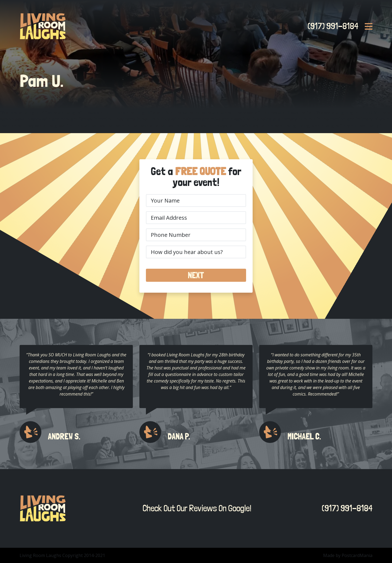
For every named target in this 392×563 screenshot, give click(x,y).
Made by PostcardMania (348, 555)
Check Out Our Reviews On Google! (195, 508)
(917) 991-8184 (331, 26)
